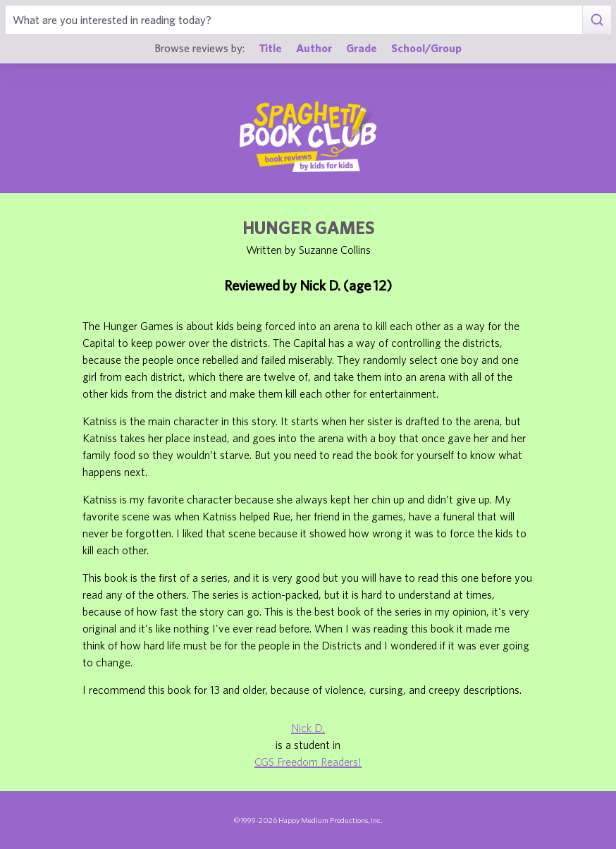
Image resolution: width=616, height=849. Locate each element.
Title (270, 48)
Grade (362, 48)
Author (314, 48)
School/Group (426, 48)
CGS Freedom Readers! (308, 762)
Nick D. (308, 728)
